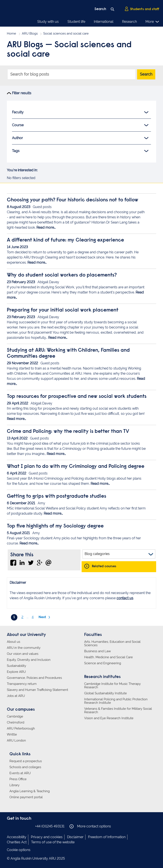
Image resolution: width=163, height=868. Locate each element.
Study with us (48, 22)
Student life (76, 22)
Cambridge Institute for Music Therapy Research (112, 686)
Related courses (104, 566)
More (152, 22)
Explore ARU (16, 672)
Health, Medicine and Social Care (108, 657)
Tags (80, 151)
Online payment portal (26, 797)
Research (129, 22)
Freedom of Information (107, 837)
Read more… (46, 227)
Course (80, 125)
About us (13, 642)
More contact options (90, 826)
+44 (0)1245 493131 (50, 826)
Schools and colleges (25, 767)
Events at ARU (20, 773)
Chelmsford (16, 722)
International (104, 22)
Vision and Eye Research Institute (109, 718)
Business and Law (97, 651)
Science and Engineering (103, 663)
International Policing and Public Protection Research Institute (116, 701)
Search (146, 74)
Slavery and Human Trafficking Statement (37, 690)
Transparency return (22, 684)
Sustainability (16, 666)
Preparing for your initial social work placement (63, 310)
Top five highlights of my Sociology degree (55, 526)
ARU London (16, 740)
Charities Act (17, 842)
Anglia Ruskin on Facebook (10, 826)
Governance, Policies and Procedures (34, 678)
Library (14, 785)
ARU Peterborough (21, 728)
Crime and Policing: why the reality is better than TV (68, 432)
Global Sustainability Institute (105, 693)
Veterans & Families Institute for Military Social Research (118, 710)
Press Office (18, 779)
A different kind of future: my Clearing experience (65, 240)
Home (11, 33)
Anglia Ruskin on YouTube (29, 826)
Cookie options (19, 850)
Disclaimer (75, 837)
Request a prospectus (26, 761)
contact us (125, 598)
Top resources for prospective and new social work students (77, 397)
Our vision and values (23, 654)
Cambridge (15, 716)
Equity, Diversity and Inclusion (29, 660)
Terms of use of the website (53, 842)
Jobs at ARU (16, 696)
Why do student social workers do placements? (62, 275)
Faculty (80, 112)
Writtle (12, 734)
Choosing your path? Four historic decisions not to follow (73, 200)
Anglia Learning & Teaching (30, 791)
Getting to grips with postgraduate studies (57, 496)
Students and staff (142, 9)
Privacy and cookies (47, 837)
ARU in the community (24, 648)
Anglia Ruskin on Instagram (16, 826)
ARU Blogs (30, 33)
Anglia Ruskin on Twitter (22, 826)
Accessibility (17, 837)
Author (80, 138)
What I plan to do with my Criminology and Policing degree (76, 467)
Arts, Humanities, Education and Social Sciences (112, 643)
